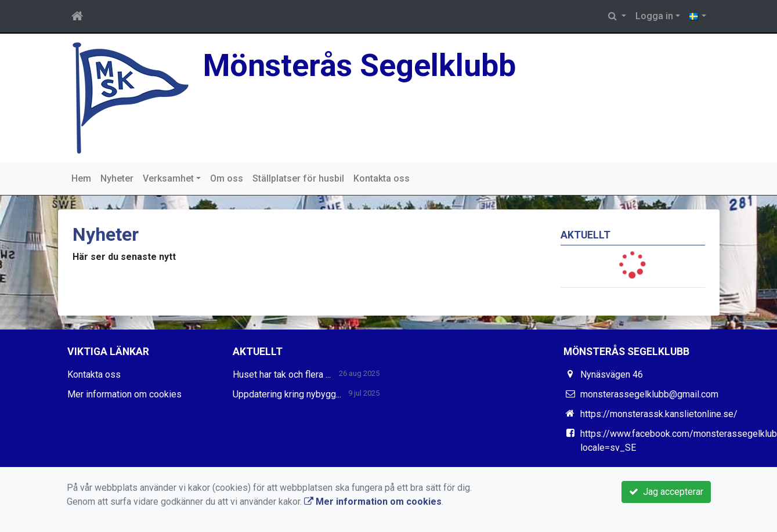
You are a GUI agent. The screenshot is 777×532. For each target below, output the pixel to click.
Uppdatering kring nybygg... (287, 394)
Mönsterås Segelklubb (359, 65)
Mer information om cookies (124, 394)
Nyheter (117, 178)
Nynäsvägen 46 (612, 374)
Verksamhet (168, 178)
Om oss (227, 178)
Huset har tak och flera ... (282, 374)
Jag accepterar (666, 492)
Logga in (654, 16)
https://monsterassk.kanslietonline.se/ (659, 414)
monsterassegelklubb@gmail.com (649, 394)
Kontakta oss (382, 178)
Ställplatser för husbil (298, 178)
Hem (81, 178)
